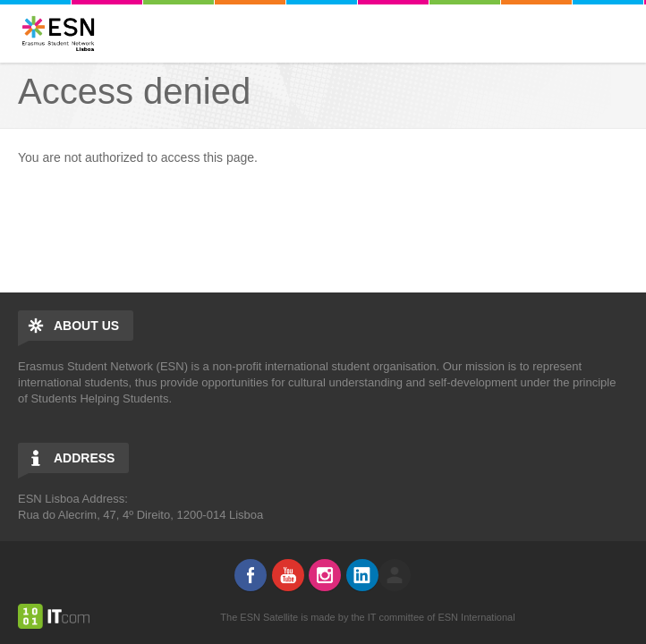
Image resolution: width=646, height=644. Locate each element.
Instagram (325, 575)
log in (395, 575)
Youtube (288, 575)
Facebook (251, 575)
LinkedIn (362, 575)
